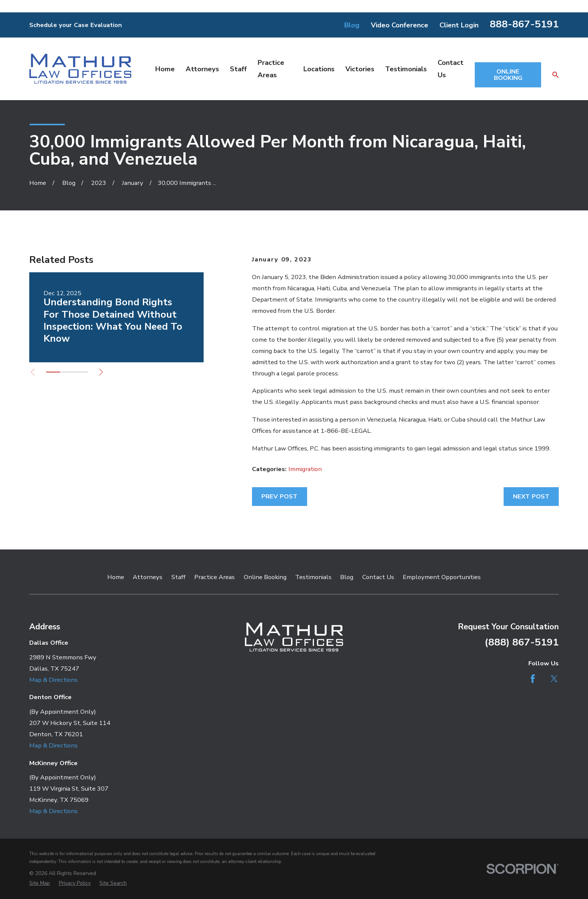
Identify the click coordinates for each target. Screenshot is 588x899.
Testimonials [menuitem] (406, 69)
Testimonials (313, 577)
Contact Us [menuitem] (451, 69)
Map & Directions (53, 680)
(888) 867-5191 (522, 642)
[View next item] (101, 372)
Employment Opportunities (442, 577)
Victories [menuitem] (360, 69)
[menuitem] (40, 883)
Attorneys (148, 577)
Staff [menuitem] (238, 69)
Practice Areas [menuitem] (271, 69)
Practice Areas (214, 577)
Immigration (305, 469)
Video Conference (400, 25)
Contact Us (378, 577)
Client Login (459, 25)
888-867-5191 (524, 24)
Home (116, 577)
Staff (178, 577)
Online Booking (265, 577)
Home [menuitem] (165, 69)
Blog (352, 25)
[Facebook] (533, 679)
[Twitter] (554, 679)
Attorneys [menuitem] (202, 69)
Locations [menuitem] (319, 69)
